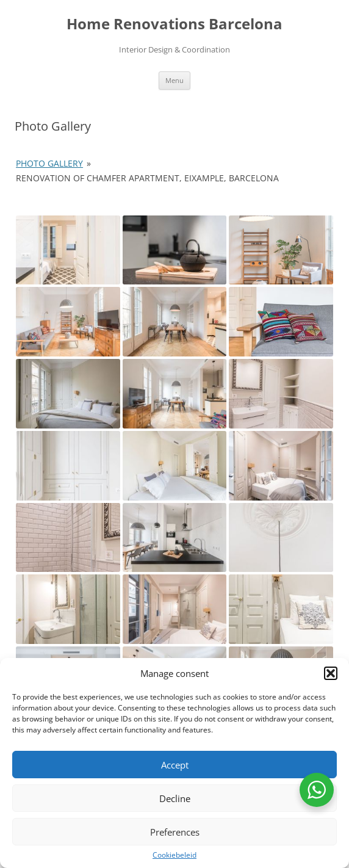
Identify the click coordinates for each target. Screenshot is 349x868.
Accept (175, 765)
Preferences (175, 832)
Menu (174, 80)
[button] (331, 673)
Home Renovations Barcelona (174, 24)
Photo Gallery (49, 163)
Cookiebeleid (174, 855)
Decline (175, 798)
